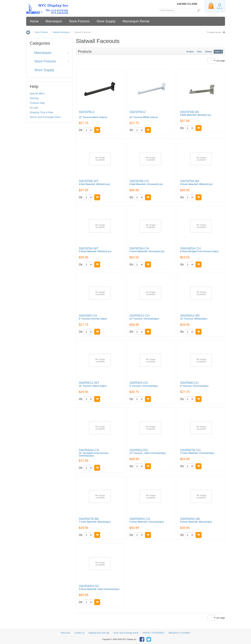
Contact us (79, 633)
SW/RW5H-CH (147, 520)
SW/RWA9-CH (94, 453)
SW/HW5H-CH (199, 250)
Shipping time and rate (99, 633)
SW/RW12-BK (194, 317)
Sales (217, 52)
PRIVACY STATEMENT (153, 633)
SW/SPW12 (150, 115)
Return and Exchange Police (45, 117)
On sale (34, 108)
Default (208, 52)
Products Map (37, 103)
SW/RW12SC (148, 452)
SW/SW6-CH (93, 317)
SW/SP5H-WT (95, 250)
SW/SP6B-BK (195, 113)
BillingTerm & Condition (179, 633)
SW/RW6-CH (194, 384)
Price (199, 52)
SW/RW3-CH (144, 384)
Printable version (214, 32)
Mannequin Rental (136, 21)
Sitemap (34, 98)
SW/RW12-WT (93, 384)
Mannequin (54, 21)
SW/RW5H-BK (196, 520)
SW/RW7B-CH (197, 452)
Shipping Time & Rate (42, 112)
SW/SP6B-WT (94, 183)
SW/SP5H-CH (147, 250)
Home (34, 21)
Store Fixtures (79, 21)
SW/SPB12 (100, 115)
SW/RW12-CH (144, 317)
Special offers (37, 94)
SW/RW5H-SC (99, 588)
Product (190, 52)
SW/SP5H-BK (196, 183)
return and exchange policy (126, 633)
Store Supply (106, 21)
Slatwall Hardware (61, 32)
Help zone (65, 633)
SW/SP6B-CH (146, 183)
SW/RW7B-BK (95, 520)
